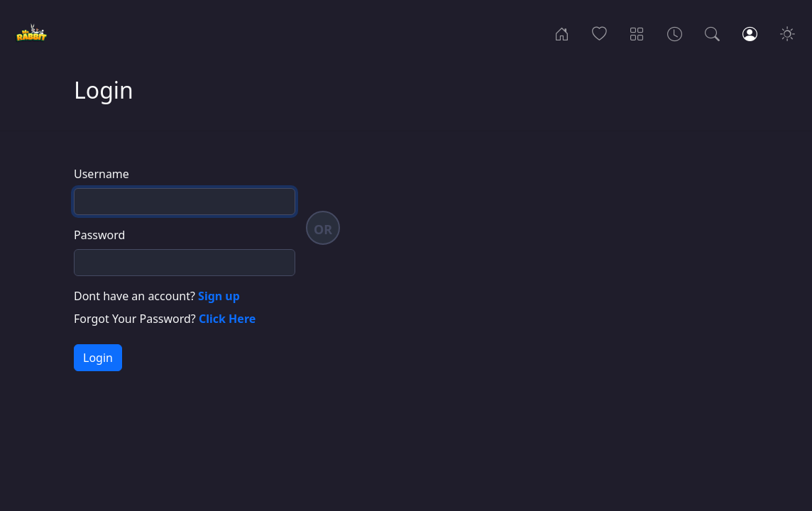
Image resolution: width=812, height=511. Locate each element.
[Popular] (599, 33)
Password (99, 235)
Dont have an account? (157, 296)
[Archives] (675, 33)
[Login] (750, 33)
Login (98, 358)
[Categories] (637, 33)
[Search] (712, 33)
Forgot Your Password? (165, 319)
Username (101, 174)
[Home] (562, 33)
